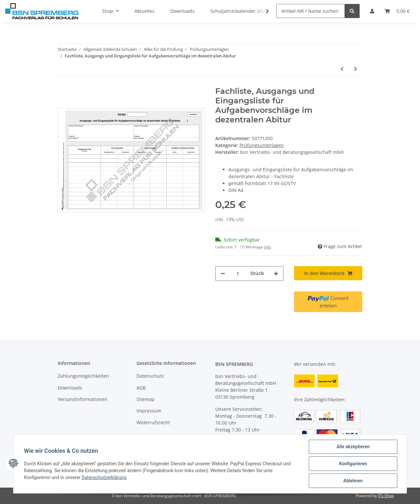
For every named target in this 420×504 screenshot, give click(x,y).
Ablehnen (353, 481)
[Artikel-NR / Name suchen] (311, 11)
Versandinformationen (83, 399)
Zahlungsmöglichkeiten (83, 376)
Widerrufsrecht (153, 422)
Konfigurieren (353, 464)
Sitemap (146, 399)
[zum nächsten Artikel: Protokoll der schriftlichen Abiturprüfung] (356, 69)
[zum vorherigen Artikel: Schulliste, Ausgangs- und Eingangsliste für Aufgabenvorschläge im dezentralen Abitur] (342, 69)
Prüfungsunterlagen (262, 145)
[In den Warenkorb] (328, 273)
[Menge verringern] (223, 273)
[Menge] (238, 273)
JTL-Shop (386, 496)
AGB (141, 388)
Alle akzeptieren (353, 447)
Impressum (149, 411)
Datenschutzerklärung (104, 477)
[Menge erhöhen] (276, 273)
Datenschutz (150, 376)
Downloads (70, 388)
